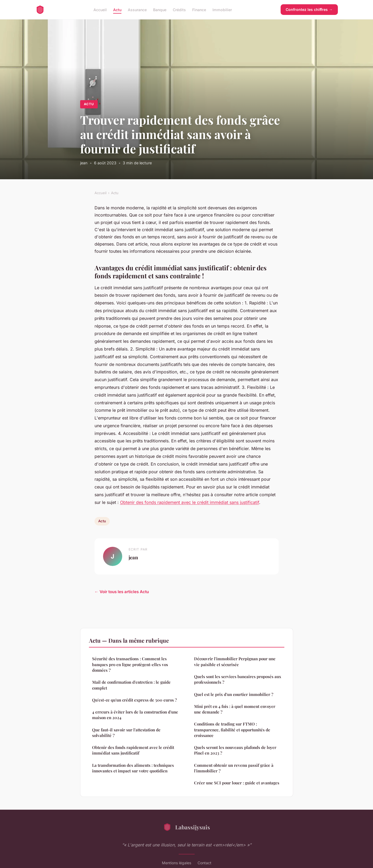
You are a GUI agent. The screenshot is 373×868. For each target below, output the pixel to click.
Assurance (137, 9)
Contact (204, 863)
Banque (160, 9)
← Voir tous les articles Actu (122, 592)
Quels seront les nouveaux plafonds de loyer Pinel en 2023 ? (235, 750)
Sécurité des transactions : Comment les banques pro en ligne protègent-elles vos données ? (130, 664)
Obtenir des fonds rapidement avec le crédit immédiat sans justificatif (190, 502)
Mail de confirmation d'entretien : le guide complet (131, 685)
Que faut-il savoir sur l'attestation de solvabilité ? (126, 733)
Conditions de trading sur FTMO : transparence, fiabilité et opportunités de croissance (232, 730)
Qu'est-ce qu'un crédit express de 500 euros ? (134, 700)
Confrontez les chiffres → (309, 9)
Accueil (100, 9)
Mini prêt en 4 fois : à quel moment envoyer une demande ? (235, 709)
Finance (199, 9)
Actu (117, 9)
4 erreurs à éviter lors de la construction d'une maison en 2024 (135, 715)
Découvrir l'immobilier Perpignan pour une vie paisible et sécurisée (235, 661)
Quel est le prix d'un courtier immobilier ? (234, 694)
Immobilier (222, 9)
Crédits (179, 9)
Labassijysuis (186, 827)
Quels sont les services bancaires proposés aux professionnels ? (238, 679)
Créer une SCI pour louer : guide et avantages (237, 783)
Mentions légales (177, 863)
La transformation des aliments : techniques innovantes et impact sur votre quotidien (133, 768)
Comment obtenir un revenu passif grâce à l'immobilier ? (234, 768)
